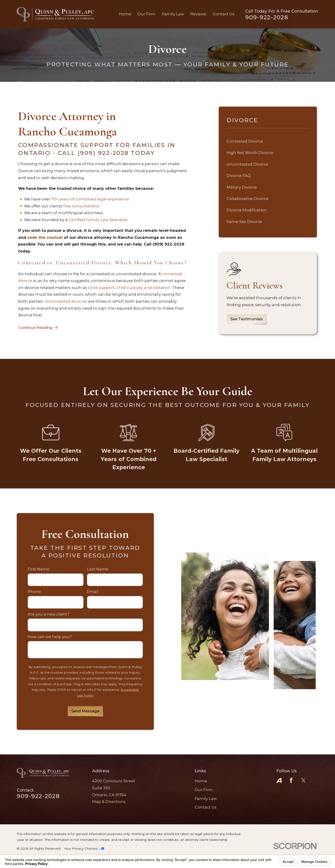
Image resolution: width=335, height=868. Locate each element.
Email (93, 592)
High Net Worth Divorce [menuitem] (250, 153)
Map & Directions (109, 802)
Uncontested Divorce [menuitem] (247, 164)
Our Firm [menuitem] (146, 14)
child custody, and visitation (143, 288)
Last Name (98, 569)
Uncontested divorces (66, 301)
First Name (39, 569)
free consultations (81, 206)
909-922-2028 (267, 17)
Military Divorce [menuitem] (242, 187)
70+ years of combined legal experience (90, 199)
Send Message (85, 711)
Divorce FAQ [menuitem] (239, 176)
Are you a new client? (49, 614)
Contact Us (206, 807)
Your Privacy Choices (84, 848)
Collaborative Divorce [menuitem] (248, 199)
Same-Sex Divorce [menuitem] (244, 222)
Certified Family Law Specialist (98, 220)
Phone (34, 592)
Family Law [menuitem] (173, 14)
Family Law (206, 799)
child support (101, 288)
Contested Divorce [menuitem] (245, 141)
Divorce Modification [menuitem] (247, 210)
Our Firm (204, 790)
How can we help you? (50, 637)
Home (201, 781)
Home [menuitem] (125, 14)
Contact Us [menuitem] (224, 14)
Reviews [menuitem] (198, 14)
